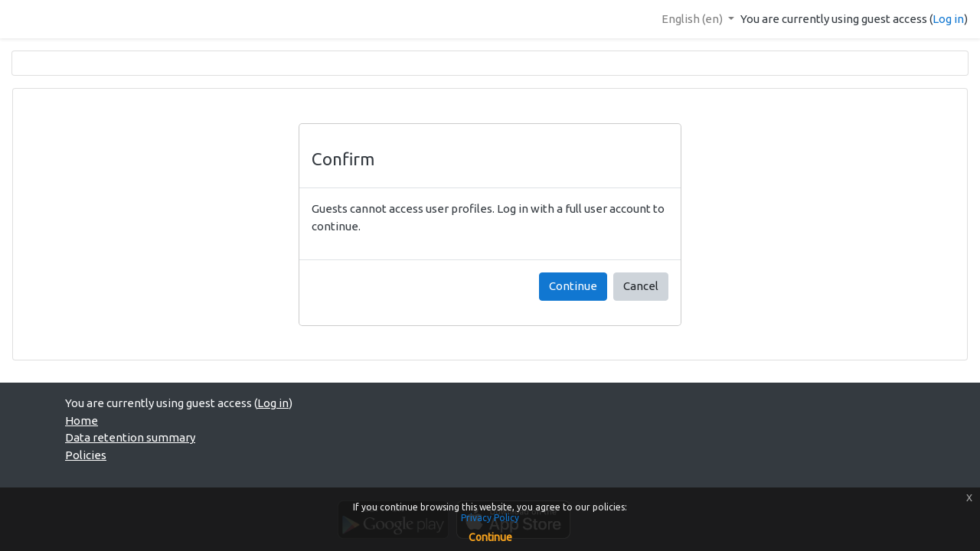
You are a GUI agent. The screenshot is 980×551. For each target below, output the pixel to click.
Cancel (641, 286)
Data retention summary (130, 437)
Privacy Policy (490, 518)
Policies (86, 455)
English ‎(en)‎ (693, 19)
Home (82, 421)
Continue (573, 286)
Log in (948, 19)
